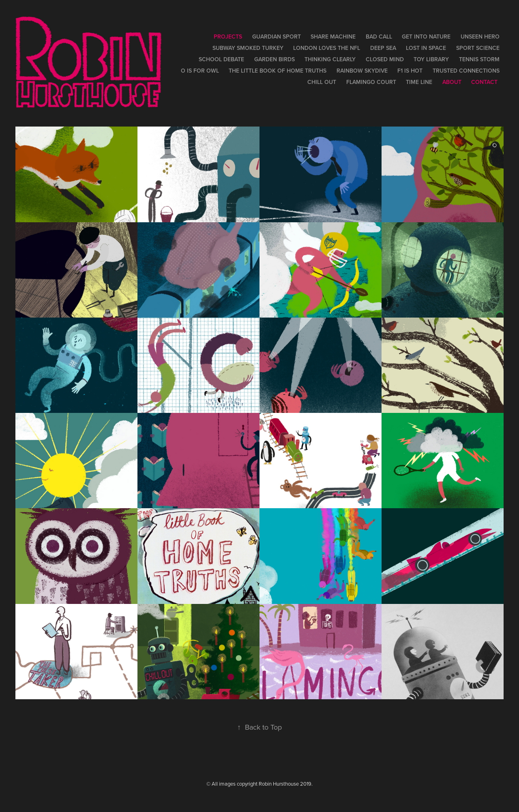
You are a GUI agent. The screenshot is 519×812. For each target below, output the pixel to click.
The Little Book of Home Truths (278, 71)
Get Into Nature (426, 37)
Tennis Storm (479, 59)
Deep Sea (383, 48)
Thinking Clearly (330, 59)
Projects (228, 37)
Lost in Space (426, 48)
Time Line (419, 82)
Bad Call (379, 37)
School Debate (221, 59)
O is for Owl (200, 71)
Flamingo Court (371, 82)
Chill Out (322, 82)
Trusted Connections (466, 71)
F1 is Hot (410, 71)
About (452, 82)
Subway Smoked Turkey (248, 48)
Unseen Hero (480, 37)
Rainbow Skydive (362, 71)
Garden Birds (275, 59)
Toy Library (431, 59)
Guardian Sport (277, 37)
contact (484, 82)
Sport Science (478, 48)
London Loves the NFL (327, 48)
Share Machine (333, 37)
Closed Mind (385, 59)
